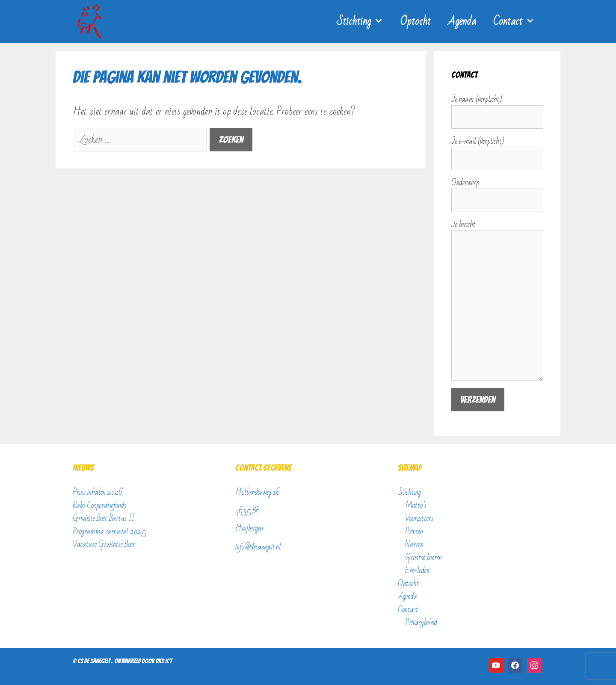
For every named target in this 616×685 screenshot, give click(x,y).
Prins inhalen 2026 (98, 492)
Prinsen (414, 531)
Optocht (416, 21)
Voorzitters (419, 518)
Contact (518, 21)
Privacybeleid (421, 623)
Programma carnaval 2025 (109, 531)
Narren (414, 544)
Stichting (364, 21)
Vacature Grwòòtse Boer (104, 544)
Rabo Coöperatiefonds (99, 505)
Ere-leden (417, 570)
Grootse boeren (423, 558)
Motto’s (416, 505)
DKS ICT (164, 661)
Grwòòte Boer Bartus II (104, 518)
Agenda (462, 21)
